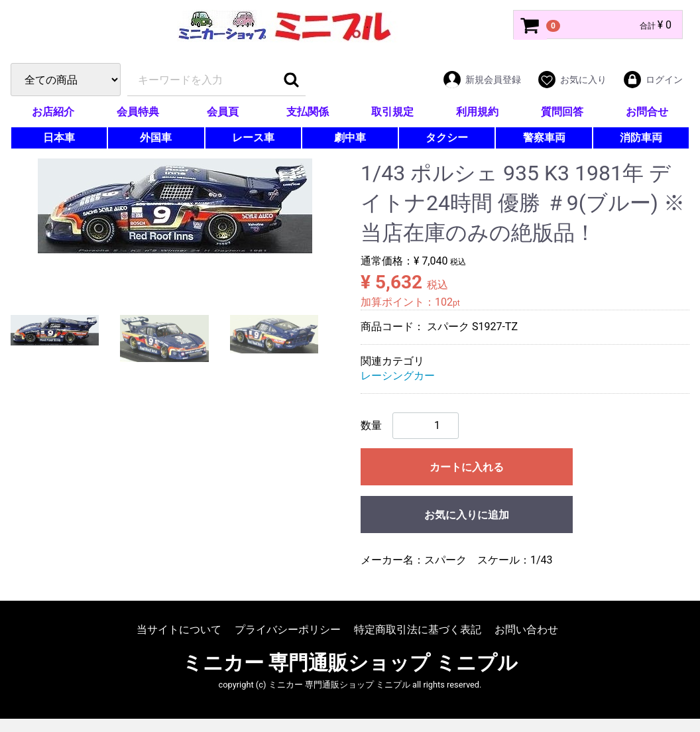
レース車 (253, 138)
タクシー (447, 138)
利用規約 (477, 112)
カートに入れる (467, 467)
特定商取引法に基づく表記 (418, 630)
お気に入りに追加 (467, 515)
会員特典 (138, 112)
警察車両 (544, 138)
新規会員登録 (482, 80)
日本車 (59, 138)
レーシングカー (398, 376)
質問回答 (562, 112)
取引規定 (392, 112)
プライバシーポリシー (288, 630)
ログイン (653, 80)
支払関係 (308, 112)
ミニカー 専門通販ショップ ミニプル (350, 663)
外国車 (156, 138)
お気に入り (572, 80)
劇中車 (350, 138)
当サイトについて (179, 630)
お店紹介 (53, 112)
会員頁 (223, 112)
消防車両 (641, 138)
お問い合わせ (526, 630)
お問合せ (647, 112)
